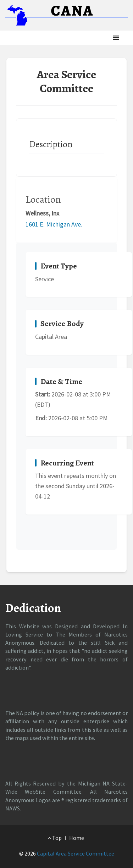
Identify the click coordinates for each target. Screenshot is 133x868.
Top (55, 838)
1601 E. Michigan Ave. (54, 224)
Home (77, 838)
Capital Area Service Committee (76, 853)
